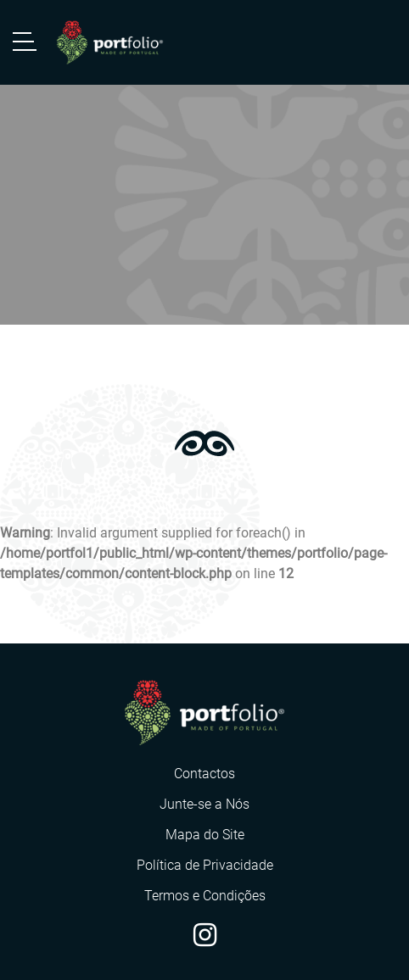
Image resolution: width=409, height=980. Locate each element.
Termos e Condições (205, 896)
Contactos (204, 774)
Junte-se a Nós (204, 804)
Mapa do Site (205, 835)
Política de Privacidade (205, 865)
